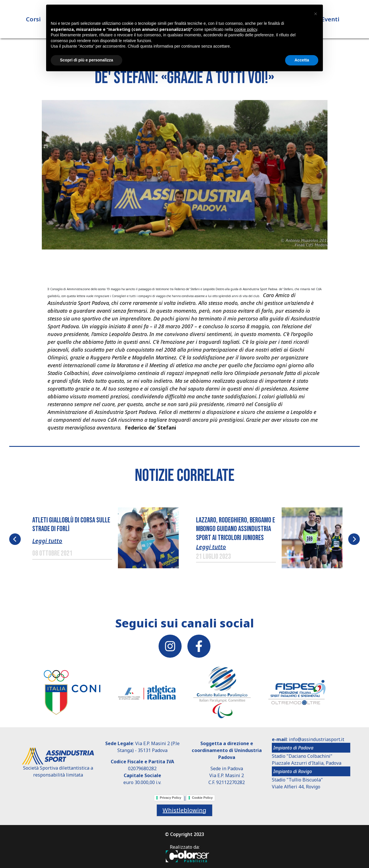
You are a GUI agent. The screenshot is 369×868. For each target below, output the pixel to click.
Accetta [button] (302, 60)
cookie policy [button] (246, 29)
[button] (185, 178)
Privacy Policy (171, 798)
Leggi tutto (47, 541)
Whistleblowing (184, 810)
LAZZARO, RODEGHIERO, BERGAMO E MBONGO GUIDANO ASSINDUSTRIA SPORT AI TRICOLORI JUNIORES (236, 529)
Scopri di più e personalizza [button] (86, 60)
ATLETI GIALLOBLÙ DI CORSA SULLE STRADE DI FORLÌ (71, 525)
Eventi (330, 20)
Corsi (33, 20)
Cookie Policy (202, 798)
